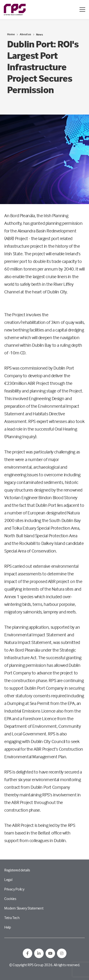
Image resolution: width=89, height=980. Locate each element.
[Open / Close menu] (82, 10)
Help (8, 927)
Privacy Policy (14, 889)
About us (25, 34)
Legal (8, 879)
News (40, 34)
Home (11, 34)
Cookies (10, 899)
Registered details (17, 870)
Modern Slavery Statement (24, 908)
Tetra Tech (12, 918)
